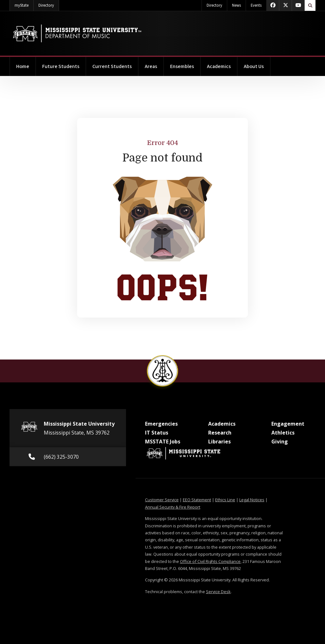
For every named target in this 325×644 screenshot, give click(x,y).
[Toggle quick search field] (310, 5)
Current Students (112, 66)
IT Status (157, 433)
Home (23, 66)
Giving (280, 442)
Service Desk (218, 592)
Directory (49, 4)
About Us (254, 66)
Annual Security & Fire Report (173, 507)
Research (220, 433)
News (236, 5)
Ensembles (182, 66)
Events (256, 5)
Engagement (288, 424)
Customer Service (162, 500)
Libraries (219, 442)
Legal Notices (252, 500)
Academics (219, 66)
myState (24, 4)
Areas (151, 66)
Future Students (61, 66)
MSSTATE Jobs (163, 442)
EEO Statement (197, 500)
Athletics (283, 433)
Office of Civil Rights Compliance (210, 561)
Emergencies (161, 424)
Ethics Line (225, 500)
